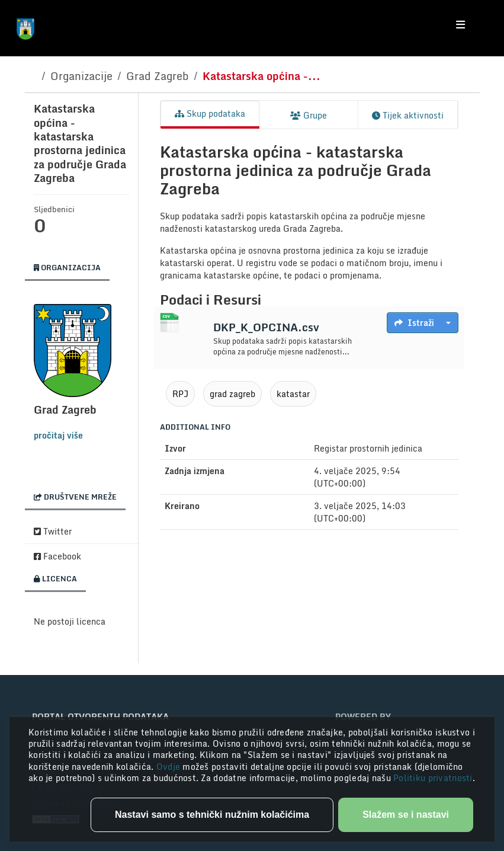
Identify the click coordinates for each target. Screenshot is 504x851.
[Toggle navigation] (460, 25)
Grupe (309, 115)
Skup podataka (210, 113)
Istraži (414, 323)
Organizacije (81, 76)
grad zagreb (232, 394)
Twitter (53, 531)
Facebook (57, 556)
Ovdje (170, 767)
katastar (293, 394)
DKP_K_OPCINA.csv (266, 327)
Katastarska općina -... (261, 76)
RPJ (180, 394)
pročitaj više (58, 435)
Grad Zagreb (158, 76)
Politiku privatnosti (433, 778)
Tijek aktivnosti (408, 115)
